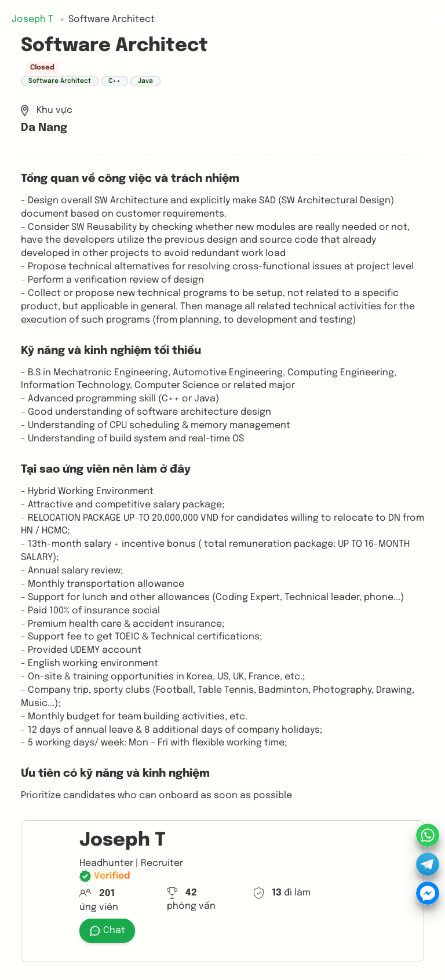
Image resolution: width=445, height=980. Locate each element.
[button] (428, 864)
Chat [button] (107, 931)
